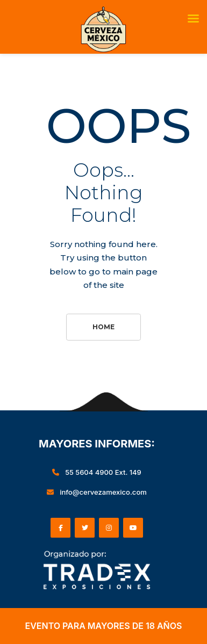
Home (103, 327)
